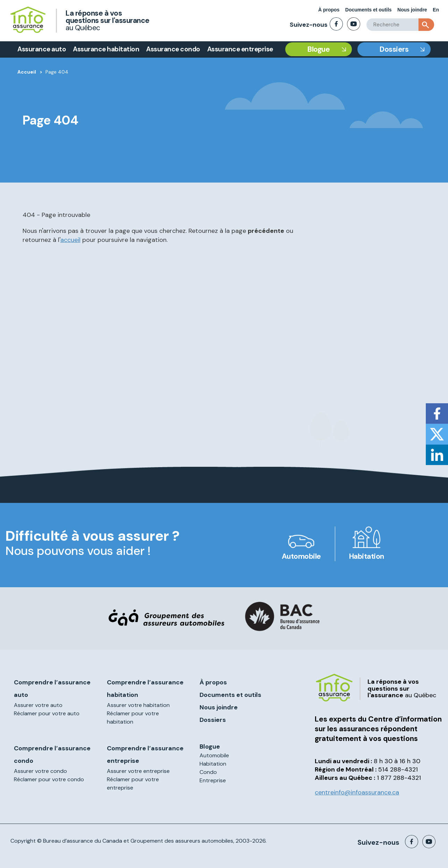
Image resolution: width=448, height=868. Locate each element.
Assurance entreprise (240, 49)
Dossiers (394, 49)
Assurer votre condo (40, 771)
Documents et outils (369, 10)
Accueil (27, 72)
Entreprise (213, 780)
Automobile (301, 556)
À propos (329, 10)
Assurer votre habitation (138, 705)
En (436, 10)
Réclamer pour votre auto (47, 713)
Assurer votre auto (38, 705)
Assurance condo (173, 49)
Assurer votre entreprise (138, 771)
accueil (70, 240)
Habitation (367, 556)
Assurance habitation (106, 49)
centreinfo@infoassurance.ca (357, 792)
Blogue (319, 49)
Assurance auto (42, 49)
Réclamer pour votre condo (49, 779)
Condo (208, 772)
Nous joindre (412, 10)
